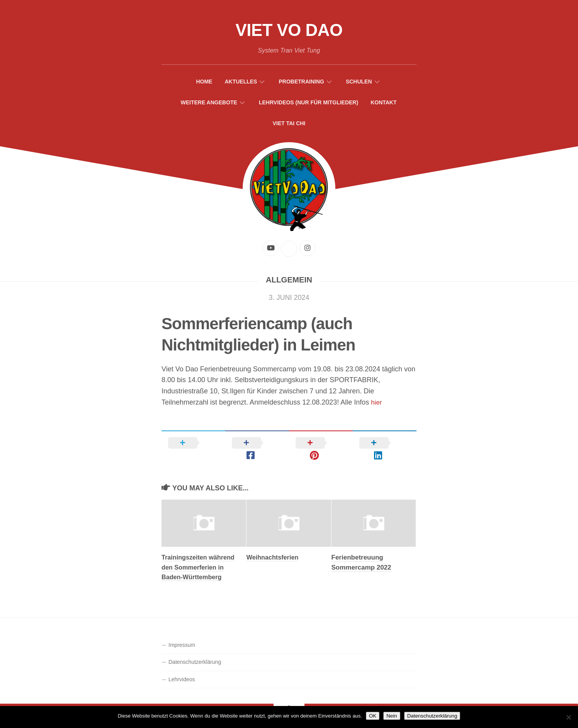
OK (373, 716)
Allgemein (289, 281)
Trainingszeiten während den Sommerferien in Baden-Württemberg (200, 556)
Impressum (182, 634)
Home (204, 83)
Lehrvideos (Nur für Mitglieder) (309, 104)
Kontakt (383, 104)
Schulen (359, 83)
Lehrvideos (182, 668)
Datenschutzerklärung (195, 651)
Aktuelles (241, 83)
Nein (392, 716)
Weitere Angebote (209, 104)
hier (377, 404)
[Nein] (568, 717)
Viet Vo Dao (289, 31)
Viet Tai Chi (289, 125)
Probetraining (301, 83)
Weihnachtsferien (274, 547)
